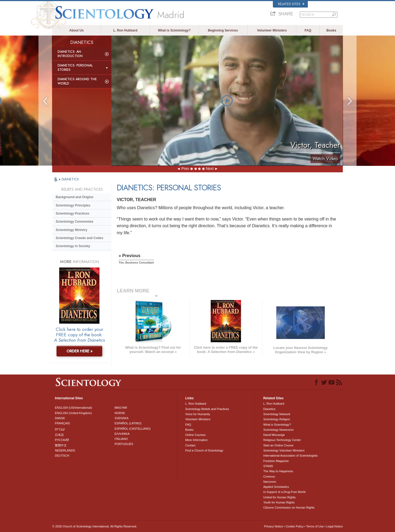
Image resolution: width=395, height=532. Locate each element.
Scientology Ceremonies (75, 222)
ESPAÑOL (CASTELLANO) (133, 429)
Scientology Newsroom (278, 430)
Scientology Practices (73, 213)
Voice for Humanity (197, 414)
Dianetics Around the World (77, 81)
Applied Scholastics (276, 487)
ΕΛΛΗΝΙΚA (122, 434)
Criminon (269, 477)
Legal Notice (335, 526)
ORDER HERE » (80, 351)
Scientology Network (277, 414)
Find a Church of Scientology (204, 450)
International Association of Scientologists (290, 456)
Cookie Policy (295, 526)
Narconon (270, 482)
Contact (190, 445)
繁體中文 (61, 445)
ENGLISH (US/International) (73, 408)
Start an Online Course (278, 445)
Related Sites (291, 4)
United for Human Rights (279, 497)
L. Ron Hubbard (125, 30)
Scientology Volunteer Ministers (284, 450)
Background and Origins (75, 197)
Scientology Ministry (71, 230)
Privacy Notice (273, 526)
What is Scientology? (174, 30)
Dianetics (269, 409)
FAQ (308, 30)
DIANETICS (70, 179)
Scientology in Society (73, 246)
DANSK (60, 418)
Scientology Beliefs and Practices (207, 409)
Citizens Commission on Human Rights (289, 507)
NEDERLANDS (65, 450)
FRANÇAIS (62, 423)
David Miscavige (274, 435)
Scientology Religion (277, 419)
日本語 (59, 435)
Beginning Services (223, 30)
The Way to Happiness (278, 471)
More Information (196, 440)
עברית (60, 429)
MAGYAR (121, 408)
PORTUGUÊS (124, 444)
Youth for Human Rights (279, 502)
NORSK (120, 413)
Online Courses (195, 435)
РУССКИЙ (62, 440)
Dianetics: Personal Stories (75, 68)
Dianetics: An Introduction (70, 54)
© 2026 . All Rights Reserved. (95, 526)
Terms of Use (315, 526)
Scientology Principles (73, 205)
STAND (268, 466)
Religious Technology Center (282, 440)
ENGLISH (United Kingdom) (73, 413)
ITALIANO (121, 439)
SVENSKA (122, 418)
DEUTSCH (62, 456)
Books (331, 30)
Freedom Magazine (276, 461)
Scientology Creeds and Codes (80, 238)
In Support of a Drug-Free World (284, 492)
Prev (185, 169)
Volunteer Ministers (272, 30)
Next (210, 169)
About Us (77, 30)
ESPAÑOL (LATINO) (128, 423)
